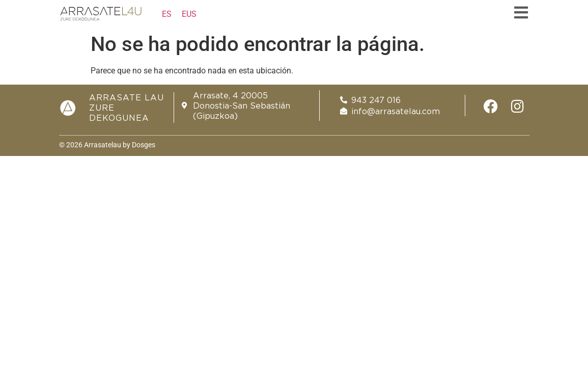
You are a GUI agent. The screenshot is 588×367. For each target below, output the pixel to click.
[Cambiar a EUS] (189, 14)
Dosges (143, 145)
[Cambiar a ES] (167, 14)
